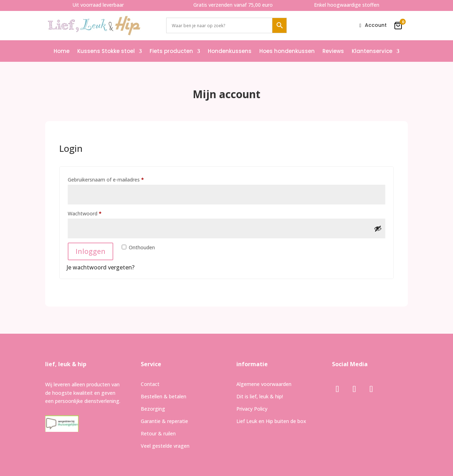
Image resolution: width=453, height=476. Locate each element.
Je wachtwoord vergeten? (101, 267)
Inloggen (90, 251)
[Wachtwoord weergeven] (378, 228)
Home (62, 51)
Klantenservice (372, 51)
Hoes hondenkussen (287, 51)
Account (376, 26)
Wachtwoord (93, 213)
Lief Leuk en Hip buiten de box (271, 421)
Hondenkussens (230, 51)
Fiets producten (171, 51)
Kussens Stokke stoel (106, 51)
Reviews (333, 51)
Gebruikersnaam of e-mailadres (114, 179)
